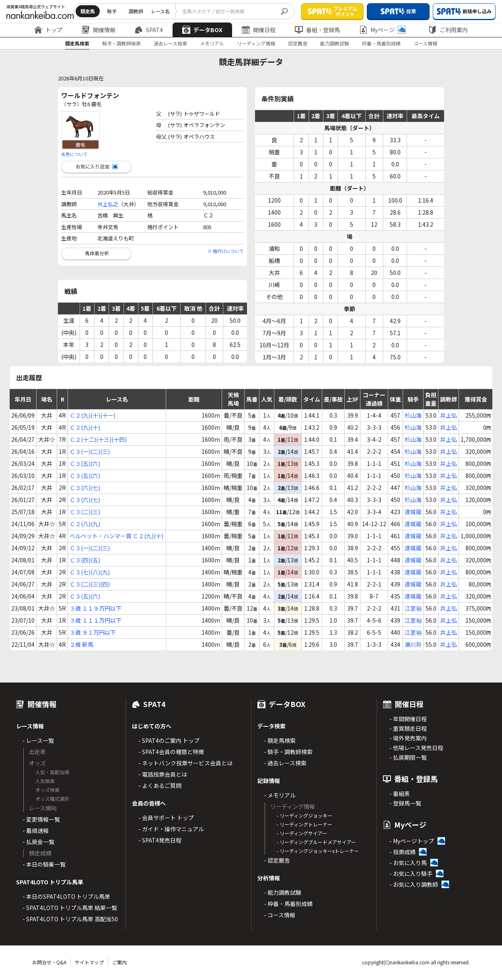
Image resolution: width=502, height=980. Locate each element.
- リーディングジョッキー (304, 815)
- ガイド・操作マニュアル (171, 829)
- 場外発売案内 (408, 738)
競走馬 (88, 11)
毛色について (74, 154)
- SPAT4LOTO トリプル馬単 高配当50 (70, 919)
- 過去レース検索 (285, 763)
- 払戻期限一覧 (408, 757)
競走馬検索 (77, 43)
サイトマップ (89, 962)
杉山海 (413, 415)
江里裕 (413, 608)
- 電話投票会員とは (163, 774)
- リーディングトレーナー (304, 824)
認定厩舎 (298, 43)
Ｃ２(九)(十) (85, 427)
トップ (48, 30)
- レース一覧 (38, 740)
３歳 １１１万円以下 (96, 620)
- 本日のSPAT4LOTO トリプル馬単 (66, 896)
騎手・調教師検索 (121, 43)
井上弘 (449, 415)
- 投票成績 (402, 852)
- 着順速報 (36, 830)
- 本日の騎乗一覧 (44, 864)
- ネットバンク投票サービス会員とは (185, 763)
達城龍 (413, 512)
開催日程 (259, 30)
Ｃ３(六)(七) (85, 488)
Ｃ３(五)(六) (85, 463)
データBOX (202, 30)
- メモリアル (280, 795)
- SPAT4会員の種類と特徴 (171, 752)
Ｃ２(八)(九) (85, 524)
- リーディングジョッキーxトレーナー (318, 851)
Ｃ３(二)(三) (85, 512)
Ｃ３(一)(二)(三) (90, 451)
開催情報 (99, 30)
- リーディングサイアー (302, 833)
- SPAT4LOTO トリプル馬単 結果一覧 (70, 908)
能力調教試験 (335, 43)
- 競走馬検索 (280, 740)
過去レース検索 (170, 43)
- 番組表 (400, 793)
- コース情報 (280, 915)
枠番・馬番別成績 (381, 43)
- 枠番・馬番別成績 (288, 904)
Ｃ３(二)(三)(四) (90, 584)
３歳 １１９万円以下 (96, 608)
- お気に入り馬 (408, 863)
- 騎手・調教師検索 (288, 752)
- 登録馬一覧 (405, 803)
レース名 (160, 11)
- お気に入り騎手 (411, 873)
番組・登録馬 (317, 30)
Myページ (383, 30)
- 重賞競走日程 (408, 728)
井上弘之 (108, 204)
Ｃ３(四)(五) (85, 560)
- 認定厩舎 (277, 860)
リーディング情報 (256, 43)
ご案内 (119, 962)
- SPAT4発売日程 (160, 840)
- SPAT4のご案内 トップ (169, 740)
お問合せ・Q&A (49, 962)
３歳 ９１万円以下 (93, 632)
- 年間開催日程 (408, 719)
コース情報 (425, 43)
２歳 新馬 (81, 644)
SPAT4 (149, 30)
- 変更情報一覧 (41, 819)
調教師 (136, 11)
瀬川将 (413, 644)
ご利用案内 (448, 30)
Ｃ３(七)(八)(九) (90, 572)
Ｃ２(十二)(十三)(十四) (98, 439)
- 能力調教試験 (283, 892)
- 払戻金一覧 (38, 842)
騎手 (112, 11)
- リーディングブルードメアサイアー (316, 842)
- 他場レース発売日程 (416, 748)
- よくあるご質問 (160, 785)
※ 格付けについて (226, 251)
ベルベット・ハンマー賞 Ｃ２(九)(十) (116, 536)
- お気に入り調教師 (414, 884)
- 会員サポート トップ (166, 818)
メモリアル (212, 43)
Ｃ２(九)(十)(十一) (93, 415)
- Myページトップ (412, 841)
